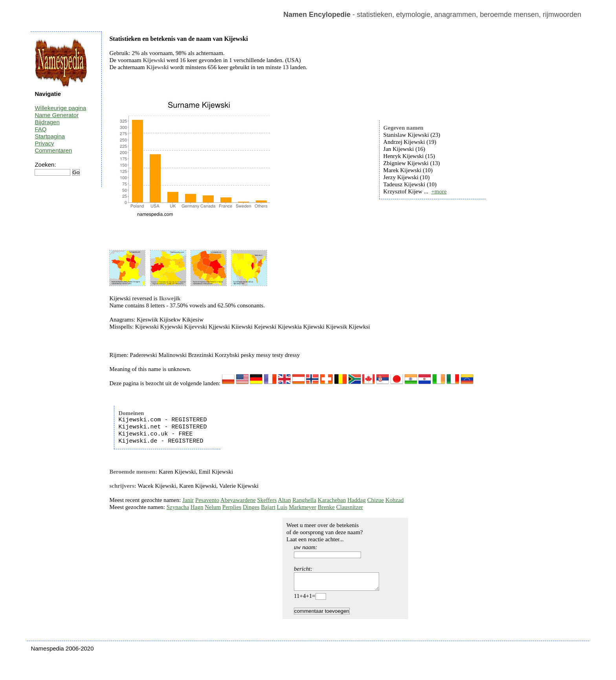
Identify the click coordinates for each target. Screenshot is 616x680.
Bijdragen (47, 122)
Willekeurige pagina (60, 108)
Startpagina (50, 136)
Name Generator (57, 115)
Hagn (197, 507)
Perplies (232, 507)
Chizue (376, 500)
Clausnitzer (350, 507)
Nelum (213, 507)
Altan (284, 500)
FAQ (40, 129)
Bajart (268, 507)
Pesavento (207, 500)
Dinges (251, 507)
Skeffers (267, 500)
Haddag (357, 500)
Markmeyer (302, 507)
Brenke (326, 507)
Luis (282, 507)
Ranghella (304, 500)
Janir (188, 500)
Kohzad (395, 500)
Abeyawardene (238, 500)
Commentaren (53, 150)
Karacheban (332, 500)
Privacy (44, 143)
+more (439, 191)
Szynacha (178, 507)
